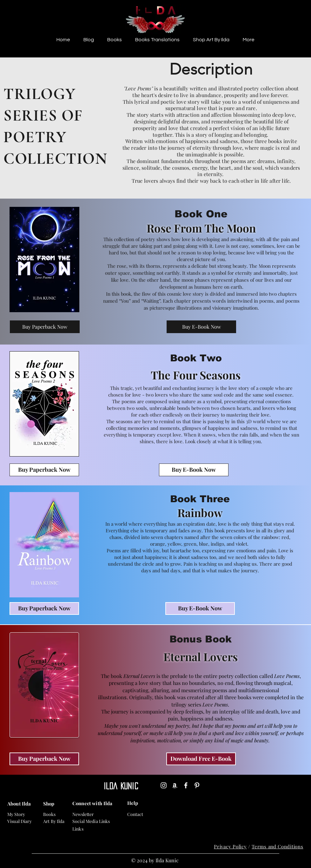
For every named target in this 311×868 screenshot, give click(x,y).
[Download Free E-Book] (201, 759)
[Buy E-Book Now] (201, 327)
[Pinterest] (197, 785)
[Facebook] (186, 785)
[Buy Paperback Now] (45, 327)
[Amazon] (175, 785)
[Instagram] (164, 785)
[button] (115, 40)
